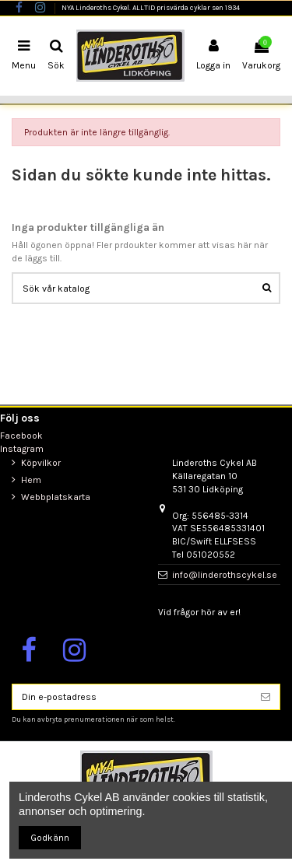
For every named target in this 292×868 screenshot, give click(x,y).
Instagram (22, 449)
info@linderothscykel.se (225, 575)
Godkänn (50, 838)
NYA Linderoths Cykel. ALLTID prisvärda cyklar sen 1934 (151, 7)
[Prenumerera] (266, 697)
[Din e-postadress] (132, 697)
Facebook (21, 436)
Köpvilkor (41, 463)
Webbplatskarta (56, 497)
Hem (31, 480)
